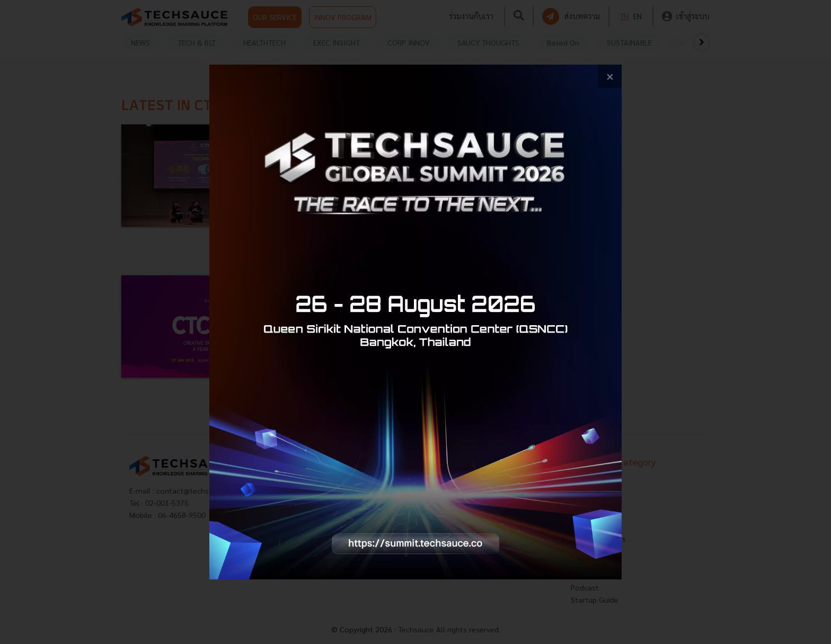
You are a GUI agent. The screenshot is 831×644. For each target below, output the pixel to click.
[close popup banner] (610, 77)
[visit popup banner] (415, 322)
